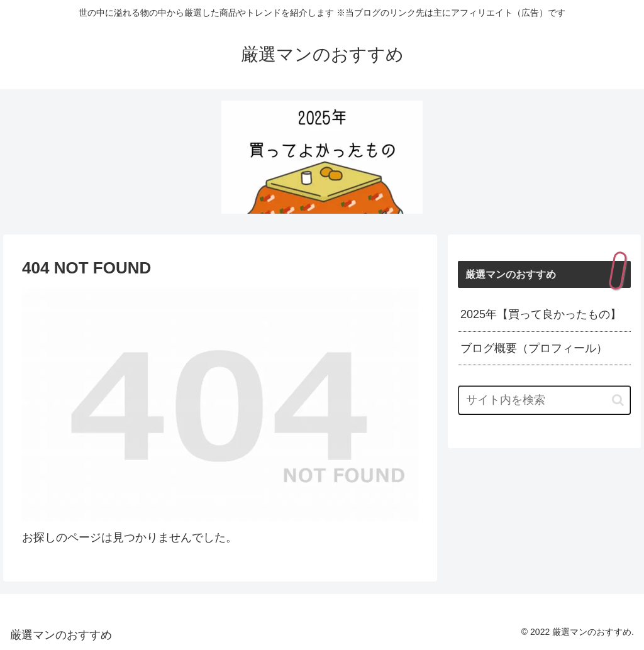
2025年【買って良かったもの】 (541, 314)
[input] (544, 400)
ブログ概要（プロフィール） (534, 348)
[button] (618, 400)
